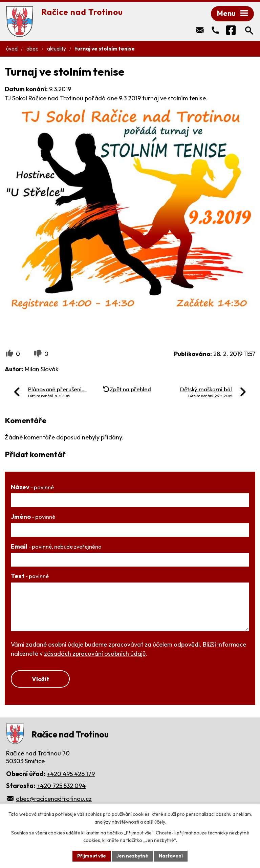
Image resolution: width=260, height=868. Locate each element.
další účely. (155, 822)
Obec (32, 49)
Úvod (12, 49)
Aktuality (57, 49)
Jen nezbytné (132, 856)
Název (32, 487)
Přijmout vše (92, 856)
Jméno (33, 517)
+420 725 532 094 (61, 786)
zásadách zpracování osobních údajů (95, 654)
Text (30, 576)
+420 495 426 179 (71, 774)
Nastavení (171, 856)
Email (56, 546)
